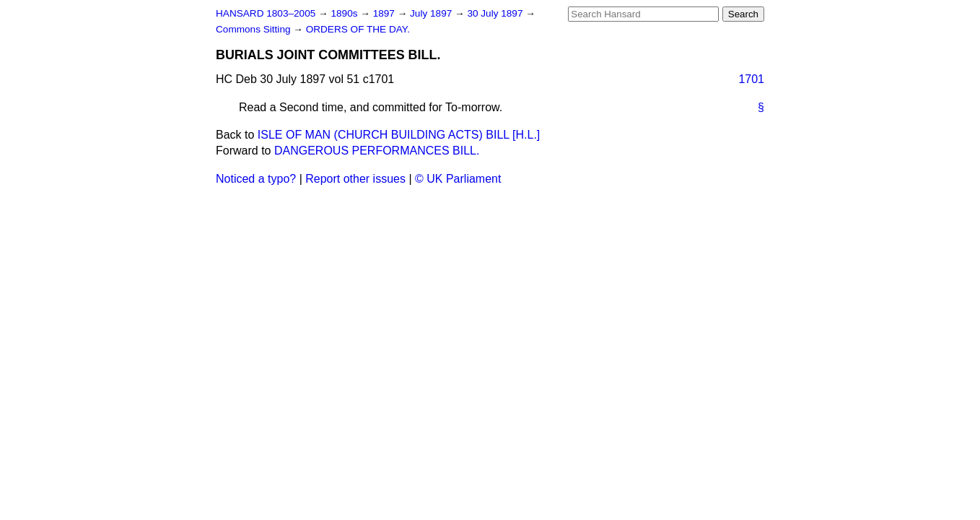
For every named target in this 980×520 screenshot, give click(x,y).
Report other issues (355, 179)
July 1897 (432, 13)
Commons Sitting (254, 29)
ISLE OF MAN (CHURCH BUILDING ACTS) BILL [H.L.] (399, 135)
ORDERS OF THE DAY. (358, 29)
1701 (751, 79)
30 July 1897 (496, 13)
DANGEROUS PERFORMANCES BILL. (377, 151)
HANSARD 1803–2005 (266, 13)
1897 (385, 13)
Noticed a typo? (256, 179)
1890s (345, 13)
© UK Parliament (458, 179)
